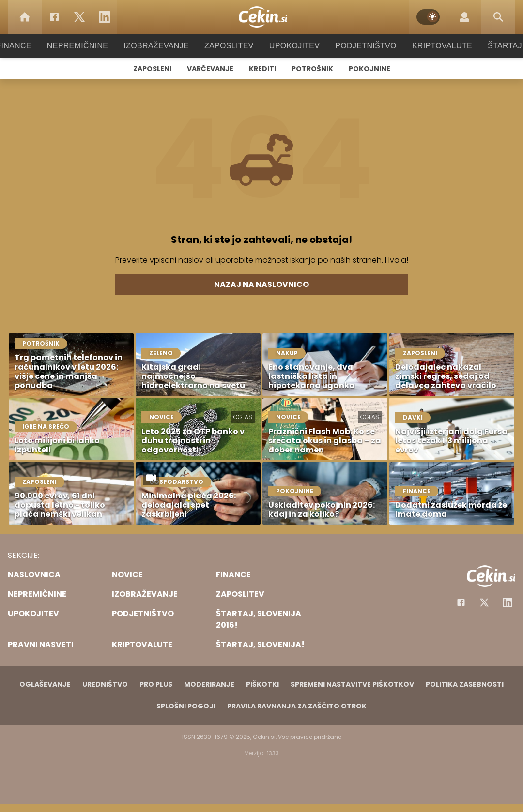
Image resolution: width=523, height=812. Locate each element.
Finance (27, 46)
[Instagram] (508, 602)
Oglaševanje (45, 684)
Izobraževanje (161, 46)
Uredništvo (105, 684)
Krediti (262, 69)
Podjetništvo (360, 46)
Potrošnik (312, 69)
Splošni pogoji (186, 706)
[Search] (498, 17)
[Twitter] (79, 17)
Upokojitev (291, 46)
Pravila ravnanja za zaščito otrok (297, 706)
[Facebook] (54, 17)
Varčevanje (210, 69)
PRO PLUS (156, 684)
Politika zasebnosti (465, 684)
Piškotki (262, 684)
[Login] (464, 17)
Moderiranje (209, 684)
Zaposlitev (229, 46)
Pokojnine (369, 69)
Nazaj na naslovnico (261, 284)
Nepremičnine (87, 46)
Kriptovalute (432, 46)
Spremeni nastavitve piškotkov (352, 684)
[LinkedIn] (105, 17)
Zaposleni (152, 69)
